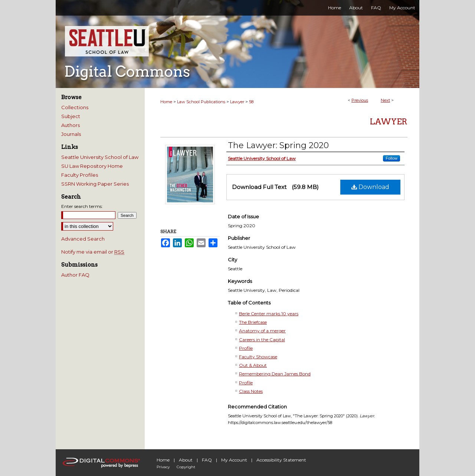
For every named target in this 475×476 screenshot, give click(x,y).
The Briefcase (253, 322)
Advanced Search (83, 239)
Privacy (163, 467)
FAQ (207, 460)
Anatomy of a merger (262, 331)
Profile (246, 348)
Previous (360, 100)
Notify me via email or (93, 252)
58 (251, 102)
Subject (71, 116)
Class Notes (251, 391)
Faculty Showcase (258, 357)
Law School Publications (201, 102)
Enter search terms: (82, 206)
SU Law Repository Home (92, 166)
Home (166, 102)
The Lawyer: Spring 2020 (278, 145)
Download (370, 187)
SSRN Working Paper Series (95, 184)
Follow (392, 158)
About (186, 460)
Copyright (186, 467)
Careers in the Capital (262, 340)
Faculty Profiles (80, 175)
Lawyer (237, 102)
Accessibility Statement (281, 460)
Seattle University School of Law (100, 157)
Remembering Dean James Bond (275, 374)
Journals (71, 134)
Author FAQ (75, 275)
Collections (75, 107)
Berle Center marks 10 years (269, 314)
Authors (71, 125)
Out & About (253, 365)
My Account (234, 460)
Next (385, 100)
